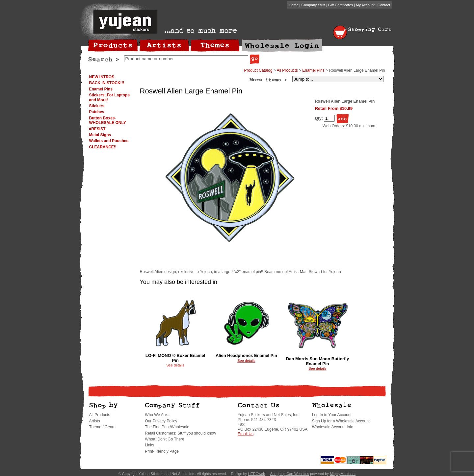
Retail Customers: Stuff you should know (180, 433)
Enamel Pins (101, 89)
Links (149, 445)
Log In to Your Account (332, 415)
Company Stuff (314, 5)
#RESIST (97, 129)
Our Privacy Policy (161, 421)
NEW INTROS (102, 77)
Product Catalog (258, 70)
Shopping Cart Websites (290, 474)
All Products (287, 70)
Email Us (246, 434)
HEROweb (256, 474)
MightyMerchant (343, 474)
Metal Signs (100, 135)
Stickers (97, 106)
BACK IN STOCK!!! (107, 83)
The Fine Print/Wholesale (167, 427)
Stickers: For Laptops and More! (109, 97)
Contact (384, 5)
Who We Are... (158, 415)
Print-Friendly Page (162, 451)
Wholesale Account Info (333, 427)
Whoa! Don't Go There (164, 439)
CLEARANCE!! (103, 147)
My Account (365, 5)
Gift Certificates (341, 5)
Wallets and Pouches (109, 141)
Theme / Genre (103, 427)
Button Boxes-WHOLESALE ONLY (108, 120)
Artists (95, 421)
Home (293, 5)
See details (175, 365)
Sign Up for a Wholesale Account (341, 421)
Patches (97, 112)
